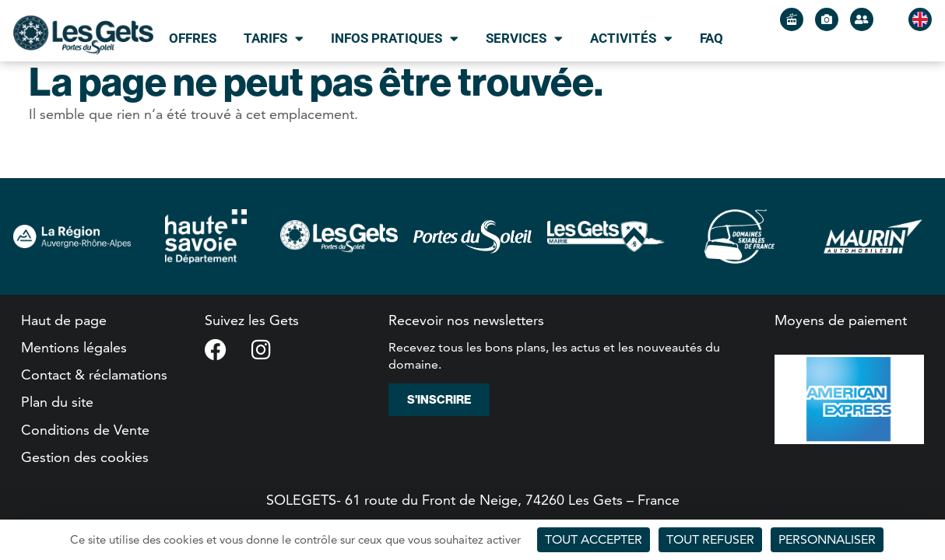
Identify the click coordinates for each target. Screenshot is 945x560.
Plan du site (57, 402)
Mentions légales (74, 347)
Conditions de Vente (85, 430)
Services (524, 38)
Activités (631, 38)
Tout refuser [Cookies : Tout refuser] (710, 539)
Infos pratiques (395, 38)
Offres (193, 38)
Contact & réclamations (94, 374)
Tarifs (274, 38)
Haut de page (64, 320)
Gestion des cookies (85, 457)
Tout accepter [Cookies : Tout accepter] (594, 539)
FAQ (711, 38)
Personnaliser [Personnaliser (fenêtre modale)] (827, 539)
